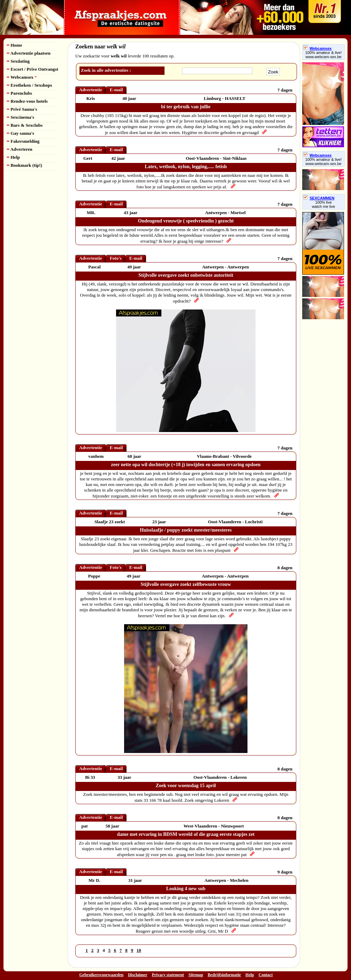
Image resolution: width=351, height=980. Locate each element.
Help (13, 157)
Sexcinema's (21, 117)
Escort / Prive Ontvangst (33, 69)
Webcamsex (22, 77)
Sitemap (196, 975)
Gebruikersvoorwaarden (102, 975)
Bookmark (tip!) (25, 165)
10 (139, 950)
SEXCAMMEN (319, 198)
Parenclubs (20, 93)
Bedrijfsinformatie (224, 975)
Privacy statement (168, 975)
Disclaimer (138, 975)
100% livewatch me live (324, 204)
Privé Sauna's (22, 109)
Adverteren (20, 149)
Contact (266, 975)
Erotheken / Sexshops (29, 85)
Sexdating (18, 61)
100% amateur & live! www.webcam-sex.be (324, 55)
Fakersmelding (23, 141)
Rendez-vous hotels (27, 101)
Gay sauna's (21, 133)
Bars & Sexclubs (25, 125)
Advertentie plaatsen (29, 53)
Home (14, 45)
